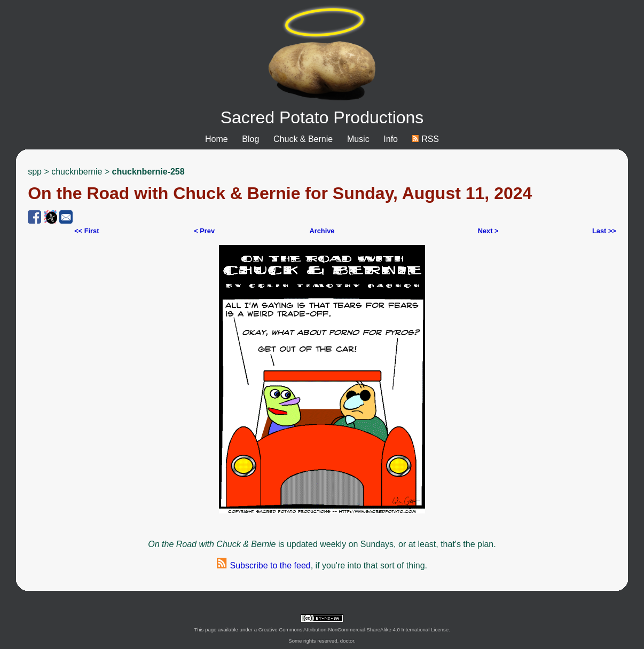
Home (217, 139)
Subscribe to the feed (264, 565)
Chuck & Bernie (303, 139)
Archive (322, 231)
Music (358, 139)
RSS (426, 139)
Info (391, 139)
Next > (488, 231)
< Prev (204, 231)
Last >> (604, 231)
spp (35, 172)
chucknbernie (77, 172)
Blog (250, 139)
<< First (87, 231)
